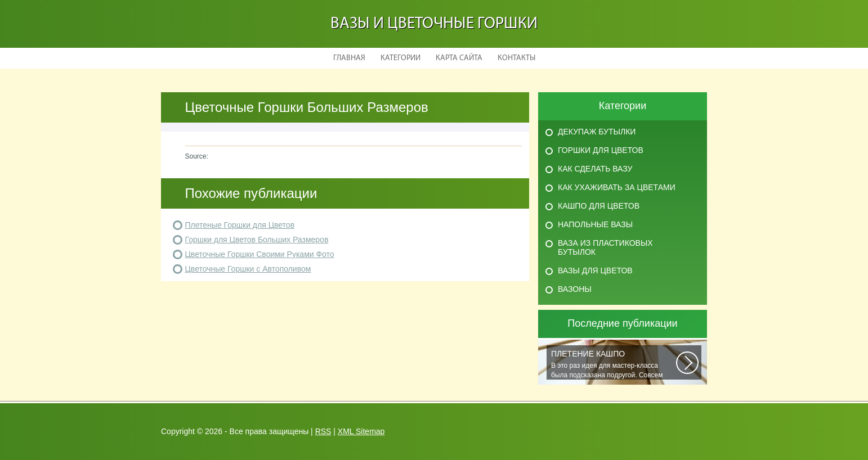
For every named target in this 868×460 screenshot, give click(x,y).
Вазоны (575, 289)
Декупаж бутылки (597, 132)
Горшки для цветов (601, 150)
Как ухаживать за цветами (617, 187)
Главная (349, 58)
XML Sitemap (361, 431)
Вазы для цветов (595, 270)
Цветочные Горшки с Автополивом (248, 269)
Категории (401, 58)
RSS (323, 431)
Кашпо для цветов (599, 206)
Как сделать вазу (595, 169)
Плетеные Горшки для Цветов (240, 225)
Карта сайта (459, 58)
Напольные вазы (595, 224)
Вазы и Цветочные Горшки (434, 24)
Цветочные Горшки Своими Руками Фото (260, 254)
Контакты (516, 58)
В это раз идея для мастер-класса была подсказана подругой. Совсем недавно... (614, 364)
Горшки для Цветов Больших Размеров (257, 240)
